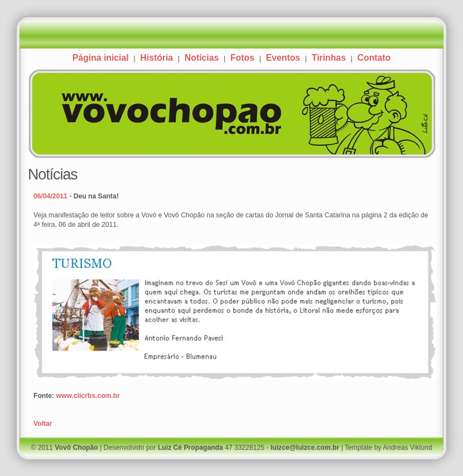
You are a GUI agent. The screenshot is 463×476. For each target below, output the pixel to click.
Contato (374, 58)
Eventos (283, 58)
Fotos (242, 58)
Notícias (202, 58)
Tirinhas (329, 58)
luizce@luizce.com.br (305, 448)
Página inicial (101, 58)
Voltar (43, 424)
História (156, 58)
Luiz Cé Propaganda (190, 448)
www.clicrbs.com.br (88, 396)
